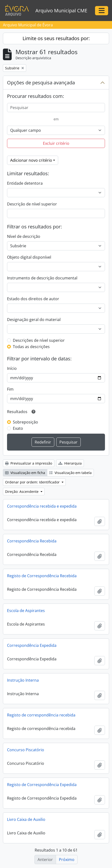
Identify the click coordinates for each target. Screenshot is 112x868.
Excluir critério (56, 143)
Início (12, 368)
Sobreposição (25, 422)
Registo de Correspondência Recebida (42, 576)
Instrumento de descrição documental (42, 278)
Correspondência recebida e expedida (42, 506)
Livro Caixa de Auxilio (26, 819)
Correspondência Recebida (32, 541)
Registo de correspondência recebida (41, 715)
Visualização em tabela (70, 473)
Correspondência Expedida (32, 645)
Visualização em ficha (25, 473)
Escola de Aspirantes (26, 611)
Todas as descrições (31, 347)
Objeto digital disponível (29, 257)
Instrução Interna (23, 680)
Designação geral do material (34, 320)
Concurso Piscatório (26, 750)
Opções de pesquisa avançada (41, 83)
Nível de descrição (24, 236)
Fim (10, 389)
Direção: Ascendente (22, 492)
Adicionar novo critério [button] (31, 160)
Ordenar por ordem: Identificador (33, 482)
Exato (18, 428)
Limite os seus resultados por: (56, 38)
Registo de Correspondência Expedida (42, 785)
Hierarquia (70, 463)
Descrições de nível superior (39, 340)
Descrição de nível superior (32, 204)
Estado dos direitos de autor (33, 299)
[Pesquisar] (56, 108)
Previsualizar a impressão (29, 463)
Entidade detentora (25, 183)
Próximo (67, 860)
